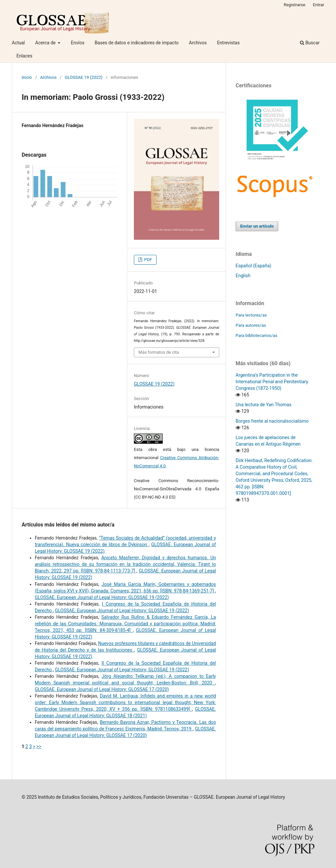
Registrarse (295, 5)
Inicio (27, 77)
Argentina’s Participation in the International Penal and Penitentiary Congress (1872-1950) (272, 382)
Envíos (78, 43)
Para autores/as (251, 325)
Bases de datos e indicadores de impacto (137, 43)
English (243, 276)
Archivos (198, 43)
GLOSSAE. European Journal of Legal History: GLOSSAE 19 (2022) (102, 597)
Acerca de (46, 43)
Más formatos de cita (159, 352)
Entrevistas (228, 43)
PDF (147, 260)
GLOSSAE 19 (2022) (84, 77)
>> (39, 746)
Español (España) (253, 266)
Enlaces (24, 56)
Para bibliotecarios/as (256, 335)
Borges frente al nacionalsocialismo (272, 421)
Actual (18, 43)
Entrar (319, 5)
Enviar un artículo (257, 226)
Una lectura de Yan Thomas (263, 405)
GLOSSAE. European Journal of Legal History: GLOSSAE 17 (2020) (102, 689)
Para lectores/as (251, 315)
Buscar (310, 43)
